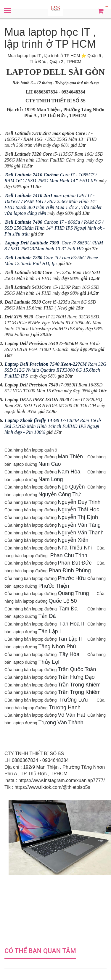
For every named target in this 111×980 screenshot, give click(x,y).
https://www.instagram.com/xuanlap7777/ (62, 780)
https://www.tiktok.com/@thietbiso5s (52, 787)
